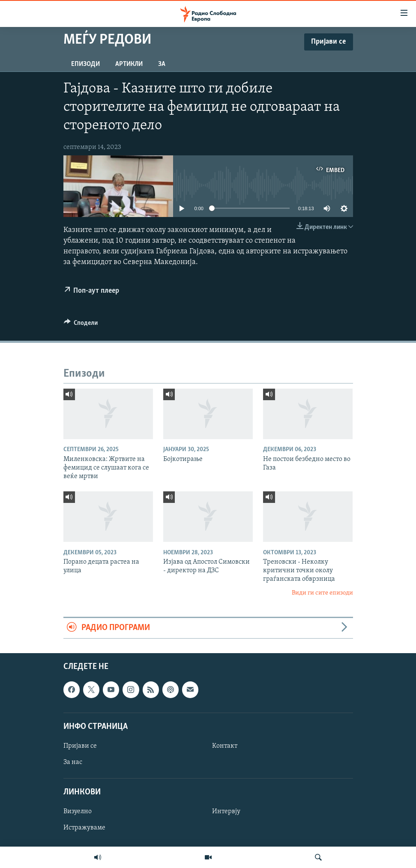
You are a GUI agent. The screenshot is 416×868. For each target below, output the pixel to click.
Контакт (225, 746)
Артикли (129, 64)
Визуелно (78, 812)
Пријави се (80, 746)
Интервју (226, 812)
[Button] (81, 325)
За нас (73, 762)
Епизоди (85, 64)
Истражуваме (84, 828)
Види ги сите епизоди (322, 593)
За (162, 64)
